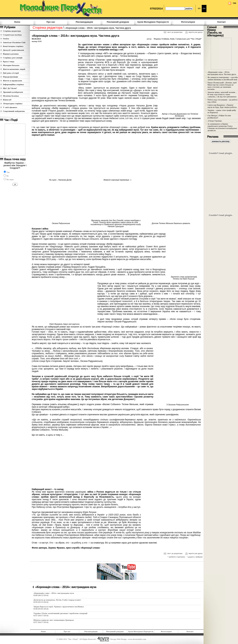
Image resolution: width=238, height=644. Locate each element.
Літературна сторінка (13, 103)
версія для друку (194, 32)
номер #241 (37, 41)
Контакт (221, 22)
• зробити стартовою (176, 557)
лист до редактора (173, 32)
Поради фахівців (10, 77)
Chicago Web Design (118, 639)
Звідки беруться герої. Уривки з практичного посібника (59, 607)
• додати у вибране (195, 557)
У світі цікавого (10, 107)
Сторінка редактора (12, 31)
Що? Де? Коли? (10, 88)
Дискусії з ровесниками (13, 50)
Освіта (6, 39)
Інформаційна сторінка (13, 84)
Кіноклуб (7, 100)
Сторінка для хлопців (13, 58)
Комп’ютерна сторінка (13, 46)
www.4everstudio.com (137, 639)
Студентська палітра (12, 35)
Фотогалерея (188, 22)
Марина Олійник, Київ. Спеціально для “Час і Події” (178, 39)
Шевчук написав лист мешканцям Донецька (54, 620)
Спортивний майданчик (14, 111)
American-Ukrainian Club (14, 42)
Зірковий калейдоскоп (13, 92)
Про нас (51, 22)
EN (199, 8)
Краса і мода (9, 61)
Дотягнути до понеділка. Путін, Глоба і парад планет (57, 600)
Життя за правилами (12, 81)
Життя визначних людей (14, 69)
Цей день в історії (11, 73)
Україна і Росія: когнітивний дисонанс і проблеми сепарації (60, 613)
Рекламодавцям (84, 22)
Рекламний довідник (118, 22)
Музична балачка (11, 96)
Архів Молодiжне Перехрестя (153, 22)
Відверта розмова (11, 54)
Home (17, 22)
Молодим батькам (11, 65)
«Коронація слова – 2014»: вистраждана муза (66, 587)
